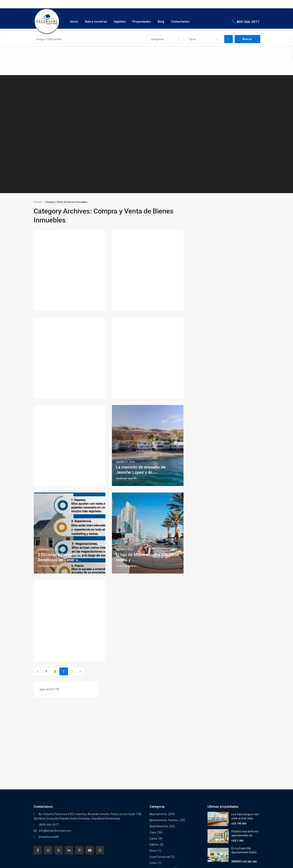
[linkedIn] (69, 748)
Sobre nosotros (96, 22)
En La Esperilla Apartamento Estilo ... (244, 751)
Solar (153, 810)
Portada (38, 202)
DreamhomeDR (49, 735)
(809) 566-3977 (91, 4)
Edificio (154, 743)
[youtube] (90, 748)
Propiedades (142, 22)
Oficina (154, 786)
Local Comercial (160, 755)
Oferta (154, 779)
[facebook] (38, 748)
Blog (161, 22)
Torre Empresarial (161, 822)
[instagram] (100, 748)
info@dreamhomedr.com (55, 729)
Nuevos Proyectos (161, 773)
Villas (153, 841)
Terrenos (155, 816)
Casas (154, 737)
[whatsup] (48, 748)
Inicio (74, 22)
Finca (153, 749)
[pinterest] (79, 748)
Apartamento (158, 712)
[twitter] (58, 748)
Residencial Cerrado (162, 804)
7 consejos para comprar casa (66, 472)
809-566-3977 (248, 22)
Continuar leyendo (49, 303)
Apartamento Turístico (164, 718)
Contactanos (180, 22)
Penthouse (157, 798)
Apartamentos (159, 725)
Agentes (120, 22)
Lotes (153, 761)
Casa (153, 731)
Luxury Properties (161, 767)
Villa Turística (158, 834)
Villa (152, 828)
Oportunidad (158, 792)
